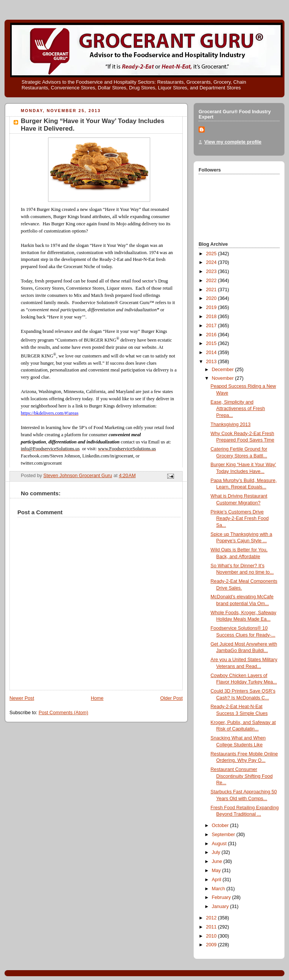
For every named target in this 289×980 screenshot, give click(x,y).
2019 (212, 307)
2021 (212, 290)
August (220, 844)
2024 (212, 262)
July (217, 852)
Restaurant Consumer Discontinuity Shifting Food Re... (242, 776)
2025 (212, 254)
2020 (212, 298)
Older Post (171, 698)
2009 (212, 945)
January (221, 907)
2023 (212, 272)
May (217, 871)
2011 (212, 927)
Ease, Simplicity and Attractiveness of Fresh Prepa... (238, 409)
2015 (212, 343)
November (224, 378)
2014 (212, 353)
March (219, 889)
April (217, 880)
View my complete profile (233, 142)
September (224, 835)
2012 (212, 918)
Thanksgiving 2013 (231, 424)
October (221, 826)
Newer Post (22, 698)
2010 (212, 936)
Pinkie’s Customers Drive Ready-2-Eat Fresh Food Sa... (240, 519)
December (224, 370)
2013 (212, 362)
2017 (212, 326)
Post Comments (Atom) (63, 713)
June (218, 861)
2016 (212, 335)
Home (97, 698)
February (222, 897)
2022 (212, 281)
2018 (212, 317)
